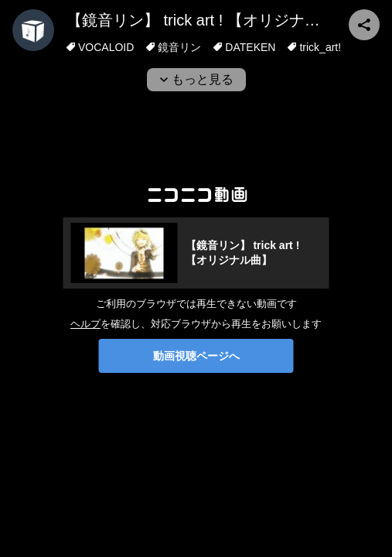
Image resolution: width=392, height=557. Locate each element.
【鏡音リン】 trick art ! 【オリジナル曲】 (209, 20)
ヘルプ (85, 324)
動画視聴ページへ (196, 356)
